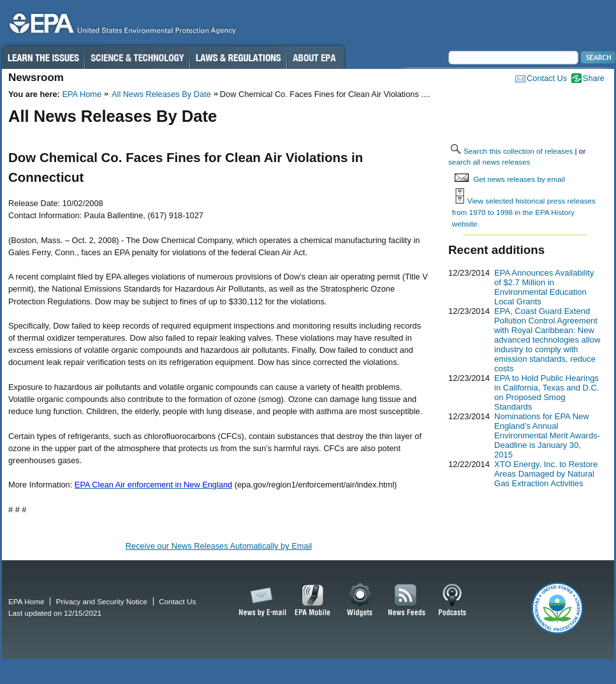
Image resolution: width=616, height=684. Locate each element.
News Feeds (407, 600)
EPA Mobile (313, 600)
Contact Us (547, 78)
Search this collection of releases (518, 151)
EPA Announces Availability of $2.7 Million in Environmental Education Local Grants (544, 287)
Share (594, 78)
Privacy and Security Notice (102, 601)
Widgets (361, 600)
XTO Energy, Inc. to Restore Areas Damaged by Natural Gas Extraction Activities (546, 474)
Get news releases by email (519, 179)
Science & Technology (137, 57)
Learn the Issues (43, 57)
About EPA (315, 57)
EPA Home (82, 94)
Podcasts (452, 600)
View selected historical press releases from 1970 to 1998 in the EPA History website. (524, 212)
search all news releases (489, 162)
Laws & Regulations (238, 57)
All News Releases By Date (161, 94)
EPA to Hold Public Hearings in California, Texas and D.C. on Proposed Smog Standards (547, 392)
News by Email (260, 600)
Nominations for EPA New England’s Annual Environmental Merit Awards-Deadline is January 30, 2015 (547, 435)
